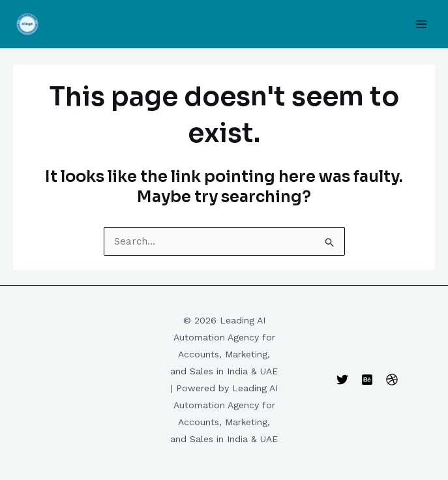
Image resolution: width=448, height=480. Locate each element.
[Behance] (367, 380)
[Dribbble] (392, 380)
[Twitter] (342, 380)
